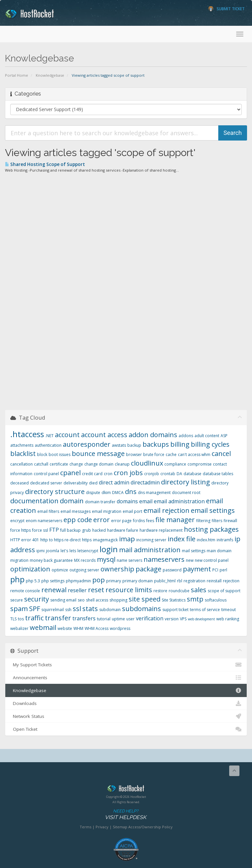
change (76, 464)
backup (134, 445)
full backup (70, 530)
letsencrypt (88, 551)
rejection (231, 581)
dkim (106, 493)
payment (197, 569)
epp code (78, 520)
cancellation (21, 464)
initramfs (225, 540)
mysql (106, 559)
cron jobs (128, 473)
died (93, 483)
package (148, 569)
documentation (34, 501)
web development (201, 619)
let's (64, 551)
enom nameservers (44, 521)
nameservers (164, 559)
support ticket (175, 610)
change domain (99, 464)
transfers (84, 618)
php (17, 579)
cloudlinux (147, 463)
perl (223, 570)
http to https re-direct (61, 540)
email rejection (167, 510)
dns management (154, 493)
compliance (175, 464)
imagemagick (105, 540)
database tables (218, 474)
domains (127, 501)
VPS (183, 619)
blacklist (23, 454)
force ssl (40, 530)
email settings (213, 510)
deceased (20, 483)
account (67, 435)
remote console (25, 591)
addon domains (153, 435)
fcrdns (139, 521)
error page (121, 521)
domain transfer (100, 502)
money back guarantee (51, 560)
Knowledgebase (50, 75)
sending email (63, 600)
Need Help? (126, 815)
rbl (180, 581)
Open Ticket (126, 729)
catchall (41, 464)
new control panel (212, 560)
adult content (207, 436)
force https (21, 530)
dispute (93, 493)
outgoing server (84, 570)
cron (108, 474)
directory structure (55, 492)
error (102, 520)
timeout (229, 610)
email (146, 501)
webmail (43, 627)
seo (81, 600)
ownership (117, 569)
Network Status (126, 716)
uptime (118, 619)
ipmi (41, 551)
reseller (77, 590)
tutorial (104, 619)
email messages (76, 511)
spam (19, 609)
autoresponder (87, 444)
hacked (99, 530)
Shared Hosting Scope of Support (45, 164)
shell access (97, 600)
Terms (85, 827)
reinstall (214, 581)
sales (199, 590)
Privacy (102, 827)
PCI (215, 570)
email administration (179, 501)
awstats (119, 445)
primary (114, 581)
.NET (49, 436)
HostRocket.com (126, 790)
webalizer (19, 628)
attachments (22, 445)
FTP (54, 530)
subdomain (110, 610)
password (172, 570)
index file (182, 539)
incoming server (151, 540)
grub (86, 530)
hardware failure (123, 530)
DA (179, 474)
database (192, 474)
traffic (34, 618)
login (109, 549)
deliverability (76, 483)
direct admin (114, 482)
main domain (219, 551)
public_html (165, 581)
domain (72, 501)
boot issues (60, 455)
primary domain (138, 581)
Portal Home (17, 75)
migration (19, 560)
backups (156, 444)
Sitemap (120, 827)
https (87, 540)
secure (17, 600)
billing (180, 444)
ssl (77, 609)
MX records (85, 560)
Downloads (126, 703)
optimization (30, 569)
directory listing (186, 482)
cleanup (122, 464)
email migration (107, 511)
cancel (221, 454)
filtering (203, 521)
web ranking (228, 619)
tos (21, 619)
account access (104, 435)
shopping (118, 600)
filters (217, 521)
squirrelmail (53, 610)
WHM (78, 628)
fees (150, 521)
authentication (48, 445)
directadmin (145, 482)
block (42, 455)
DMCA (118, 493)
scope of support (224, 591)
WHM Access (97, 628)
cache (171, 455)
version (172, 619)
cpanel (70, 473)
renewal (54, 590)
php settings (53, 581)
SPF (35, 609)
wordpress (120, 628)
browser (134, 455)
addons (186, 436)
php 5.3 (33, 581)
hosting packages (211, 529)
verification (150, 618)
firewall (230, 521)
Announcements (126, 678)
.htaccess (27, 434)
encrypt (17, 521)
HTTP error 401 (25, 540)
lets (73, 551)
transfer (58, 618)
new (190, 560)
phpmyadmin (78, 581)
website (65, 628)
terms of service (205, 610)
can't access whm (194, 455)
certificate (59, 464)
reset (96, 590)
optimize (60, 570)
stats (90, 609)
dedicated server (46, 483)
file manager (175, 520)
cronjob (152, 474)
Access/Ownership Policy (150, 827)
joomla (53, 551)
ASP (224, 436)
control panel (46, 474)
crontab (168, 474)
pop (99, 580)
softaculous (216, 600)
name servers (129, 560)
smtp (195, 599)
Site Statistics (174, 600)
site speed (145, 599)
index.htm (206, 540)
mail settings (194, 551)
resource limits (129, 590)
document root (186, 493)
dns (131, 492)
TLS (13, 619)
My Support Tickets (126, 665)
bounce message (98, 454)
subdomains (142, 609)
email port (132, 511)
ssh (68, 610)
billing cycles (210, 444)
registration (194, 581)
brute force (154, 455)
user (130, 619)
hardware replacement (161, 530)
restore (160, 591)
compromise (200, 464)
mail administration (150, 550)
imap (127, 539)
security (37, 599)
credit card (92, 474)
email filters (48, 511)
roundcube (179, 591)
